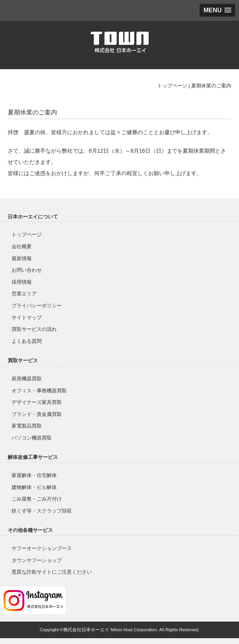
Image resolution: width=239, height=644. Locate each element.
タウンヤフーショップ (37, 560)
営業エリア (24, 294)
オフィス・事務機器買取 (39, 391)
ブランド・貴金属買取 (37, 414)
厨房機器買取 (27, 379)
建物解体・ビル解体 (34, 487)
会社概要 (22, 246)
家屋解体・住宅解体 (34, 475)
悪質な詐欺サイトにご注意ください (52, 572)
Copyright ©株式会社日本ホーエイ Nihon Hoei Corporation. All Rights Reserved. (120, 630)
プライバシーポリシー (37, 306)
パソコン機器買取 (32, 438)
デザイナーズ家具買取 (37, 402)
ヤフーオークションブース (42, 548)
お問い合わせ (27, 270)
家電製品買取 (27, 426)
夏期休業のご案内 (211, 86)
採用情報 (22, 282)
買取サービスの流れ (34, 329)
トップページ (172, 86)
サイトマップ (27, 318)
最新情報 (22, 258)
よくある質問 (27, 341)
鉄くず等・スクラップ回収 (42, 511)
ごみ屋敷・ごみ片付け (37, 499)
